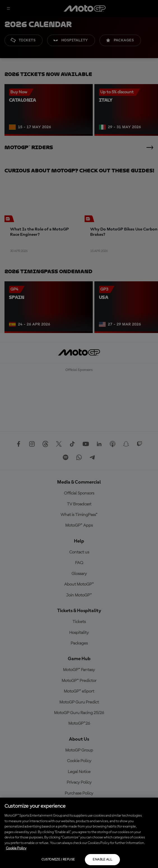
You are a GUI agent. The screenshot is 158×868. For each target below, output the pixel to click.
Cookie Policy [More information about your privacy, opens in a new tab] (16, 848)
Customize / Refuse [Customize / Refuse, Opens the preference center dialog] (58, 860)
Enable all (102, 860)
